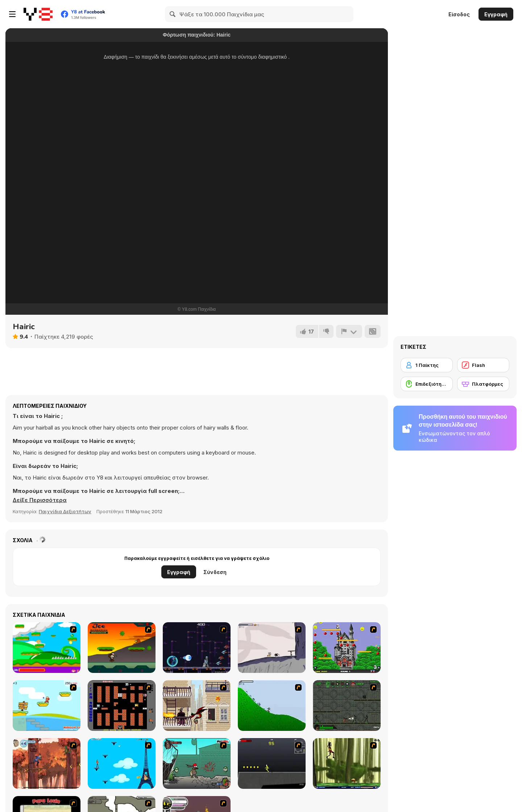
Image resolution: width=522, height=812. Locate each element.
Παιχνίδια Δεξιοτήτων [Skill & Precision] (65, 511)
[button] (40, 500)
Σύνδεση (215, 572)
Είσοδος (459, 14)
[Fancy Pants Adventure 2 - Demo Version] (272, 706)
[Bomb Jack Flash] (347, 648)
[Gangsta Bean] (197, 763)
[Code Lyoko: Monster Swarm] (347, 763)
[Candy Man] (47, 648)
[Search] (173, 14)
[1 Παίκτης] (427, 365)
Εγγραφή (496, 14)
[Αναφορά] (349, 331)
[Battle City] (122, 706)
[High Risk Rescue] (197, 706)
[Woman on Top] (122, 763)
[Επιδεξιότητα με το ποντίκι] (427, 384)
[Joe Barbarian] (122, 648)
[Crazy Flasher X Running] (272, 763)
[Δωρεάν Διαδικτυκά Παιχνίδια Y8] (38, 14)
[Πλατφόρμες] (483, 384)
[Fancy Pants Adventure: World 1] (272, 648)
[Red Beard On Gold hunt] (47, 706)
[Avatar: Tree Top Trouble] (47, 763)
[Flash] (483, 365)
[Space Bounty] (347, 706)
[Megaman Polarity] (197, 648)
